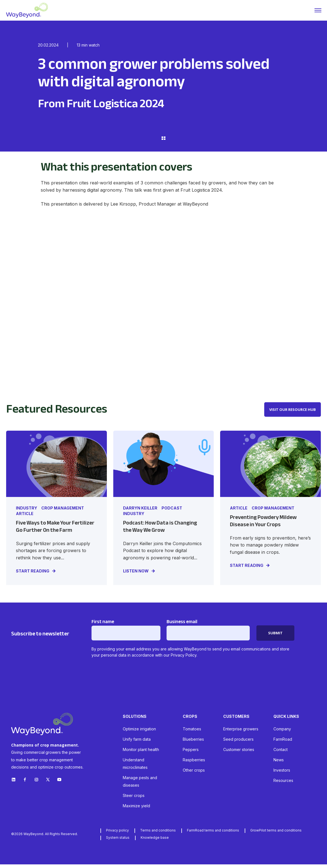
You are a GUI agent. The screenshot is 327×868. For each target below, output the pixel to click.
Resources (283, 784)
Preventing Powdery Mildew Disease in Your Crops (263, 525)
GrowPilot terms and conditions (276, 834)
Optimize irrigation (139, 732)
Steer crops (134, 799)
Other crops (194, 774)
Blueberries (193, 743)
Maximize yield (136, 809)
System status (118, 841)
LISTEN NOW (136, 575)
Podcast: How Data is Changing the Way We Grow (160, 530)
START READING (33, 575)
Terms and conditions (158, 834)
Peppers (191, 753)
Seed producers (238, 743)
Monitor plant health (141, 753)
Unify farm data (137, 743)
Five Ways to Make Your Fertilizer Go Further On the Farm (55, 530)
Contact (281, 753)
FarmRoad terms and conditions (213, 834)
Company (282, 732)
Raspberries (194, 763)
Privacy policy (117, 834)
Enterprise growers (241, 732)
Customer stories (239, 753)
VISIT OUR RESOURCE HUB (293, 413)
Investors (282, 774)
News (279, 763)
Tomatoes (192, 732)
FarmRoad (283, 743)
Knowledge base (155, 841)
